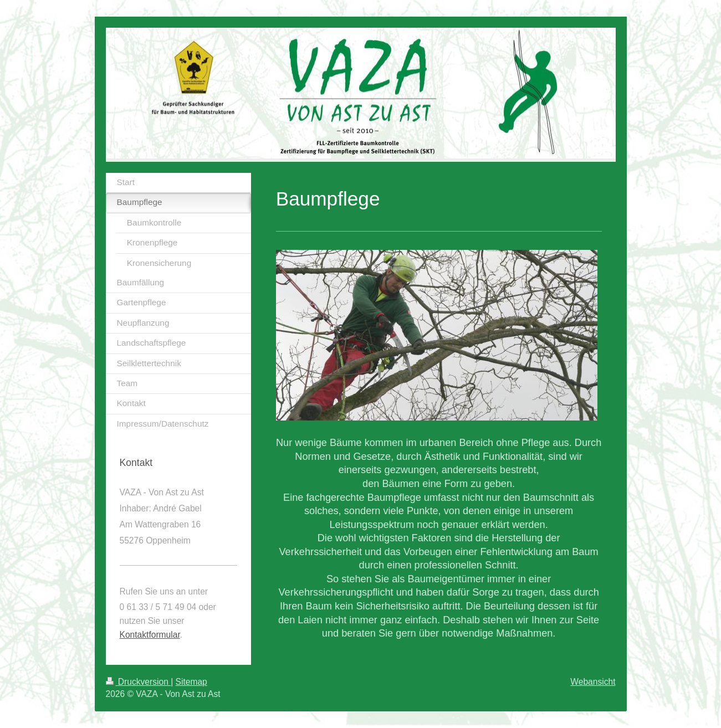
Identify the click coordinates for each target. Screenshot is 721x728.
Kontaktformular (150, 635)
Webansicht (593, 682)
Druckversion (139, 682)
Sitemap (191, 682)
